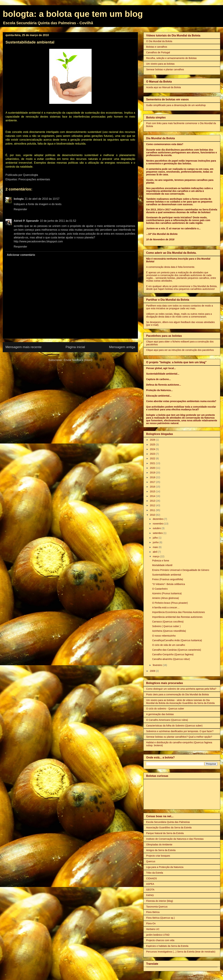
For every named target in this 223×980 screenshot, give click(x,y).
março (156, 556)
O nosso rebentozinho (164, 636)
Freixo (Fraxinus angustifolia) (168, 579)
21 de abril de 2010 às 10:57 (42, 199)
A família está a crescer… (166, 607)
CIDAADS (151, 878)
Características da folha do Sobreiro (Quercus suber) (174, 726)
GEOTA (150, 890)
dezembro (158, 519)
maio (156, 547)
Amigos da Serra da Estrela (161, 850)
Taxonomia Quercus (157, 907)
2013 (153, 501)
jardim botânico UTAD (158, 935)
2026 (153, 440)
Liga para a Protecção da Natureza (165, 867)
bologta (19, 199)
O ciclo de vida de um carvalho (169, 645)
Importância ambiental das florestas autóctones (177, 617)
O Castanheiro (160, 589)
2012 (153, 505)
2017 (153, 482)
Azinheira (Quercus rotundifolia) (169, 631)
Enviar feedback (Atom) (78, 360)
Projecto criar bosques (158, 856)
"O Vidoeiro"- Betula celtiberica (169, 584)
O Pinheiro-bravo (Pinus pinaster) (170, 603)
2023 (153, 454)
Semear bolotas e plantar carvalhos (165, 69)
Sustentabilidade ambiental (167, 575)
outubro (157, 528)
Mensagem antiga (122, 347)
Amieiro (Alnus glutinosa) (166, 598)
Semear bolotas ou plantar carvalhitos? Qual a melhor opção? (179, 737)
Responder (20, 209)
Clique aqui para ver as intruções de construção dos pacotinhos (180, 350)
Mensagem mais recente (24, 347)
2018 (153, 477)
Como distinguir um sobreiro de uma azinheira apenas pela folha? (181, 689)
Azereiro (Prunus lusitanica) (167, 593)
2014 (153, 496)
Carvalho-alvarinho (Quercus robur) (171, 659)
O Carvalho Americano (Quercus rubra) (167, 720)
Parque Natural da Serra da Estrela (165, 833)
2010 (153, 515)
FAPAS (150, 895)
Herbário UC (153, 929)
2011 (153, 510)
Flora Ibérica (153, 912)
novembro (158, 524)
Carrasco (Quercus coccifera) (168, 622)
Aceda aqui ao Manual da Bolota (163, 87)
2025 (153, 445)
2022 (153, 458)
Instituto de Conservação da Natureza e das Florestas (175, 839)
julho (155, 538)
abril (155, 552)
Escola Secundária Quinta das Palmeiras (168, 822)
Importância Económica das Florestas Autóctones (178, 612)
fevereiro (158, 665)
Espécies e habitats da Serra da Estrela (167, 946)
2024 (153, 449)
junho (156, 542)
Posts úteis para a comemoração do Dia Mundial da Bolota (177, 694)
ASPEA (150, 884)
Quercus (151, 861)
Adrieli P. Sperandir (26, 221)
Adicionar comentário (21, 255)
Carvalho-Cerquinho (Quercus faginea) (173, 654)
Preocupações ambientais (34, 179)
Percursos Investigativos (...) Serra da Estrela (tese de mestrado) (181, 952)
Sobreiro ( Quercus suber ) (166, 626)
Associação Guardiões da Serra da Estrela (169, 828)
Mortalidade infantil (162, 565)
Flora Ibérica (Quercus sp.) (160, 918)
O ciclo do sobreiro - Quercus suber (165, 709)
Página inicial (75, 347)
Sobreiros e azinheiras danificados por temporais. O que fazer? (180, 731)
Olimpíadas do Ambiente (159, 845)
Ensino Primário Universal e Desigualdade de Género (181, 570)
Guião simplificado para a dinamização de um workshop (176, 105)
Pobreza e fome (161, 561)
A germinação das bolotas (160, 714)
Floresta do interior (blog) (160, 901)
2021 (153, 463)
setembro (158, 533)
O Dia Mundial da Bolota (159, 41)
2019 (153, 473)
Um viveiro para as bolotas (160, 64)
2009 (153, 671)
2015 (153, 491)
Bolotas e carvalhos (157, 47)
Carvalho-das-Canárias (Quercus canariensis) (177, 650)
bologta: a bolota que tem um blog (73, 14)
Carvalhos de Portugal (158, 52)
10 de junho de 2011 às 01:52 (58, 221)
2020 (153, 468)
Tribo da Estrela (155, 873)
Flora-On (151, 923)
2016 (153, 487)
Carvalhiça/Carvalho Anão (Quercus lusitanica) (177, 640)
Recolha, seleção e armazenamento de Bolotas (171, 58)
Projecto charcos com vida (160, 940)
